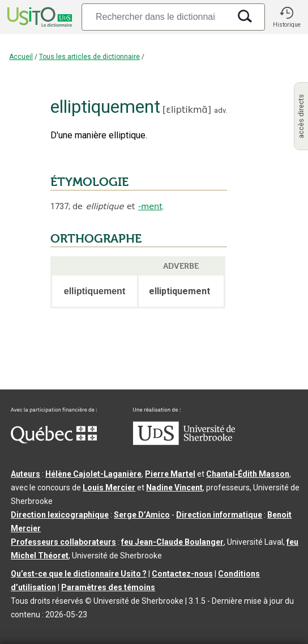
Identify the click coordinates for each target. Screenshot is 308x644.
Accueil (21, 57)
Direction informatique (219, 515)
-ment (150, 206)
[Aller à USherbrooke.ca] (184, 442)
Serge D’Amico (142, 515)
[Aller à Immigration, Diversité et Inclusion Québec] (54, 440)
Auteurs (25, 474)
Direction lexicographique (60, 515)
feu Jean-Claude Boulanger (172, 542)
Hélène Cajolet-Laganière (93, 474)
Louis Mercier (109, 488)
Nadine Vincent (174, 488)
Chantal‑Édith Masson (248, 474)
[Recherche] (156, 17)
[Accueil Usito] (38, 17)
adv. (221, 110)
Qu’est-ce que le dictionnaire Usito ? (79, 574)
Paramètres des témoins (108, 587)
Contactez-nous (182, 574)
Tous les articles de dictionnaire (89, 57)
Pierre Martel (170, 474)
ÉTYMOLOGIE (89, 182)
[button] (286, 17)
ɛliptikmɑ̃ (187, 110)
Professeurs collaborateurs (63, 542)
